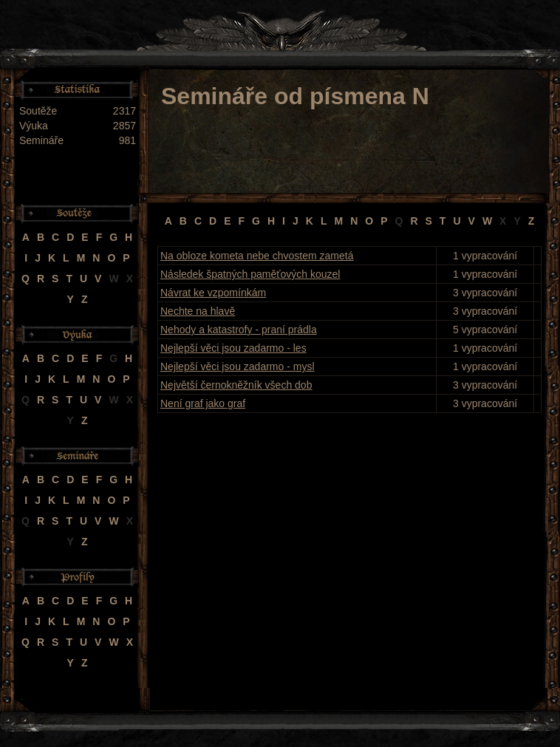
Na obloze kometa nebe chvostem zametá (257, 256)
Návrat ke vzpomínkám (213, 293)
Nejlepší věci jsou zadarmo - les (233, 348)
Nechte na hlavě (198, 311)
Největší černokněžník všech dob (236, 385)
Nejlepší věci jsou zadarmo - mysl (238, 366)
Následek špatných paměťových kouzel (250, 274)
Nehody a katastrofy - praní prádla (239, 330)
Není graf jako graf (203, 403)
